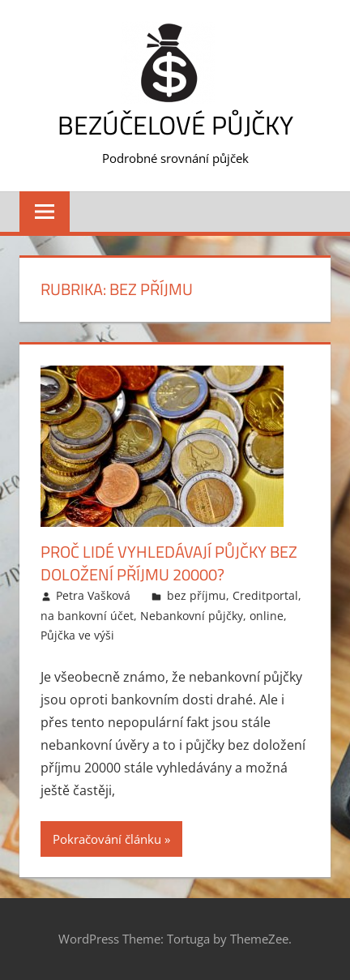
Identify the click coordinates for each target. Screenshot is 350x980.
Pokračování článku (107, 839)
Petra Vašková (93, 595)
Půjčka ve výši (77, 635)
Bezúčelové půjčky (175, 125)
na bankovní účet (87, 616)
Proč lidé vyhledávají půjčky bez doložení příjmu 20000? (169, 563)
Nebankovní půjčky (192, 616)
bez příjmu (196, 595)
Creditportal (265, 595)
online (267, 616)
